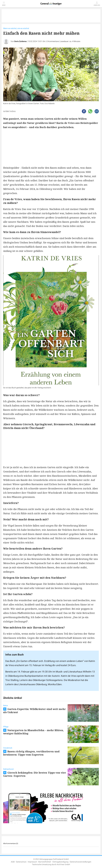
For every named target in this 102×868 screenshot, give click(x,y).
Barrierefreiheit (45, 862)
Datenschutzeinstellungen (80, 862)
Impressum (32, 862)
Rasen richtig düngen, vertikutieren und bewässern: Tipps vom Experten (31, 753)
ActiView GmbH (63, 864)
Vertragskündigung (60, 862)
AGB (13, 862)
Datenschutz (21, 862)
